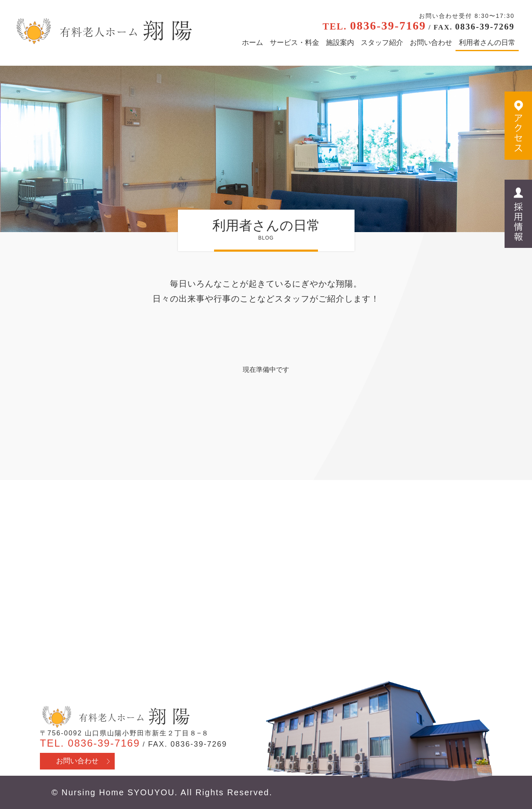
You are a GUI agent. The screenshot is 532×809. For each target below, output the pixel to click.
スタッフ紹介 (382, 43)
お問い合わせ (431, 43)
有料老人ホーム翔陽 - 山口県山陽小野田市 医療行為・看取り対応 (103, 31)
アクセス (518, 126)
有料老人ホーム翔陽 (115, 717)
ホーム (252, 43)
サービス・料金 (294, 43)
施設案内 (340, 43)
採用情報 (518, 214)
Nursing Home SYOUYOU (118, 792)
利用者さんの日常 (487, 43)
